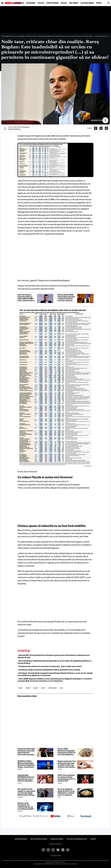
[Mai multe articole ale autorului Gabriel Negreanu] (5, 128)
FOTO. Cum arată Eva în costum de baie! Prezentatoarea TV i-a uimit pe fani (67, 778)
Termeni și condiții (57, 839)
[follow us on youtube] (55, 816)
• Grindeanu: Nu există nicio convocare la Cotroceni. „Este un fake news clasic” (50, 666)
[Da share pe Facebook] (96, 128)
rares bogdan (52, 688)
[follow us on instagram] (71, 816)
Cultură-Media (87, 3)
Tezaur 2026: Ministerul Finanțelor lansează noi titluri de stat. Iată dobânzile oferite (67, 752)
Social (64, 3)
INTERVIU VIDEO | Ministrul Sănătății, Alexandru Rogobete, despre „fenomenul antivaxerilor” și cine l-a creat (26, 764)
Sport (99, 3)
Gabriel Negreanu (14, 129)
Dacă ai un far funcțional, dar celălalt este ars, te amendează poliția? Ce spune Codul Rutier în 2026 (27, 806)
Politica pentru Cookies (39, 839)
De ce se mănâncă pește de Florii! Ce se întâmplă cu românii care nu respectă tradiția (66, 792)
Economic (31, 3)
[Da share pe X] (101, 128)
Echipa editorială (21, 839)
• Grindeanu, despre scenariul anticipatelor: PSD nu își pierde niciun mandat (49, 670)
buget (20, 688)
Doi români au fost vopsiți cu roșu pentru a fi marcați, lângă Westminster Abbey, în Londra (27, 792)
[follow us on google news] (25, 816)
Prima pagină (6, 36)
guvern (36, 688)
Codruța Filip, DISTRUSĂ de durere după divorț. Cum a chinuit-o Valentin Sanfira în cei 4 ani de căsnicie (26, 778)
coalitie (28, 688)
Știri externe (52, 3)
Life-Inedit (74, 3)
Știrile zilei (19, 3)
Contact (93, 839)
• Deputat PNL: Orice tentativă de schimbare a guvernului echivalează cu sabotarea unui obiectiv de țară (54, 656)
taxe (61, 688)
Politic (41, 3)
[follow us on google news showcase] (40, 816)
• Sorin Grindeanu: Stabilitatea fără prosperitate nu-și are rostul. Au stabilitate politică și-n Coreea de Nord (55, 662)
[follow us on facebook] (86, 816)
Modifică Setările (55, 844)
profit (43, 688)
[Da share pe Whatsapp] (106, 128)
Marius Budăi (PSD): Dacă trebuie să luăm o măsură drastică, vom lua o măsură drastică (66, 298)
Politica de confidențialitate (77, 839)
